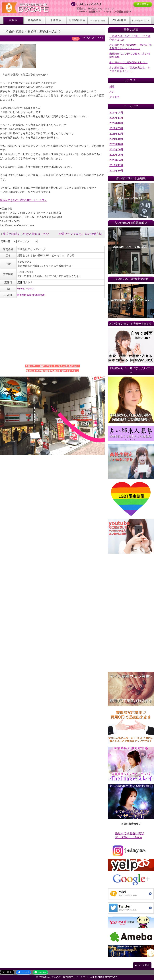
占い (112, 92)
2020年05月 (116, 155)
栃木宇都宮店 (77, 20)
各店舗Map (143, 4)
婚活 (112, 87)
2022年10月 (116, 123)
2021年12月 (116, 134)
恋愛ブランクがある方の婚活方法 (80, 234)
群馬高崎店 (35, 20)
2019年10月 (116, 171)
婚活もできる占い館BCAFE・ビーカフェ (23, 200)
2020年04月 (116, 160)
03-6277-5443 (26, 289)
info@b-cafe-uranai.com (31, 295)
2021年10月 (116, 139)
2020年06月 (116, 149)
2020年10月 (116, 144)
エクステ (114, 97)
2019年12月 (116, 165)
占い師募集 (119, 20)
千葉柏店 (56, 20)
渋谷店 (13, 20)
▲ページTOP (142, 965)
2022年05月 (116, 128)
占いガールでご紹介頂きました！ (128, 62)
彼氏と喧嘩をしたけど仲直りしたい (26, 234)
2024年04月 (116, 113)
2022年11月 (116, 118)
